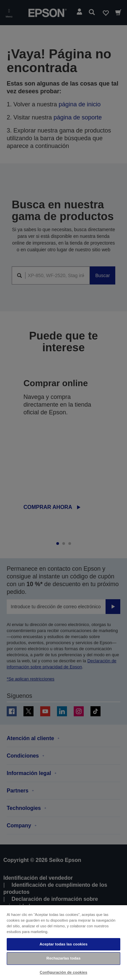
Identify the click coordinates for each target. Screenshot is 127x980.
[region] (63, 942)
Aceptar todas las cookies (63, 944)
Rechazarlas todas (64, 958)
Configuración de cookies (64, 972)
